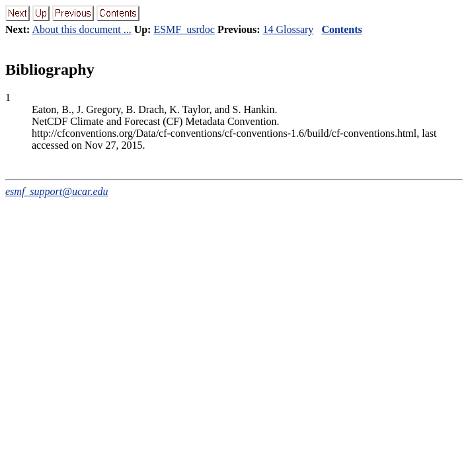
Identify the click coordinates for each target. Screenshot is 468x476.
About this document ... (81, 29)
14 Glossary (288, 29)
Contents (341, 29)
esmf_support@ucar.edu (57, 191)
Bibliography (50, 69)
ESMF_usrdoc (184, 29)
